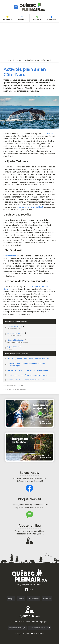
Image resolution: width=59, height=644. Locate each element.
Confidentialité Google (17, 628)
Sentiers (21, 599)
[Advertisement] (29, 41)
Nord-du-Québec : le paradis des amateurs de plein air (29, 359)
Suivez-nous (52, 18)
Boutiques (47, 599)
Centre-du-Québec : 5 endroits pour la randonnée (27, 380)
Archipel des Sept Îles (16, 333)
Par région (22, 18)
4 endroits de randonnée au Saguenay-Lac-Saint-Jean (28, 375)
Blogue (19, 60)
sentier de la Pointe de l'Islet (31, 207)
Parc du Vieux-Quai (15, 326)
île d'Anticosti (11, 256)
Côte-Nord (48, 134)
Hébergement (34, 599)
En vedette (7, 18)
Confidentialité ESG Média (39, 628)
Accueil (11, 60)
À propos (44, 621)
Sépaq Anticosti (13, 347)
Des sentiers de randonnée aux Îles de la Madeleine (28, 370)
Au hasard (37, 18)
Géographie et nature (16, 340)
